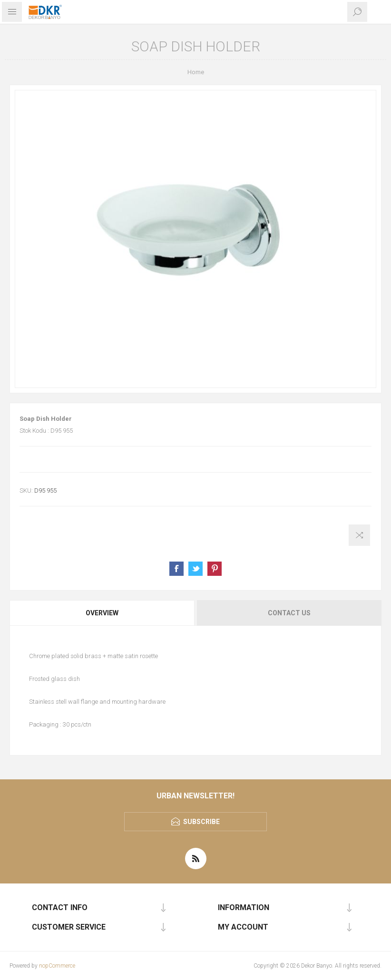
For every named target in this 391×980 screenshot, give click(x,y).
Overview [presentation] (102, 613)
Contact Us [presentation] (289, 613)
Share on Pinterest (215, 569)
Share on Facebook (176, 569)
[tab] (103, 613)
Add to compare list (359, 535)
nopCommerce (57, 966)
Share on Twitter (195, 569)
